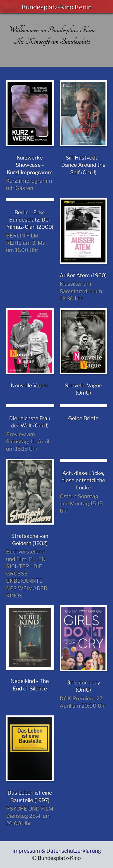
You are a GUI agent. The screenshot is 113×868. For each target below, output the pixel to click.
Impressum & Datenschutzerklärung (57, 851)
